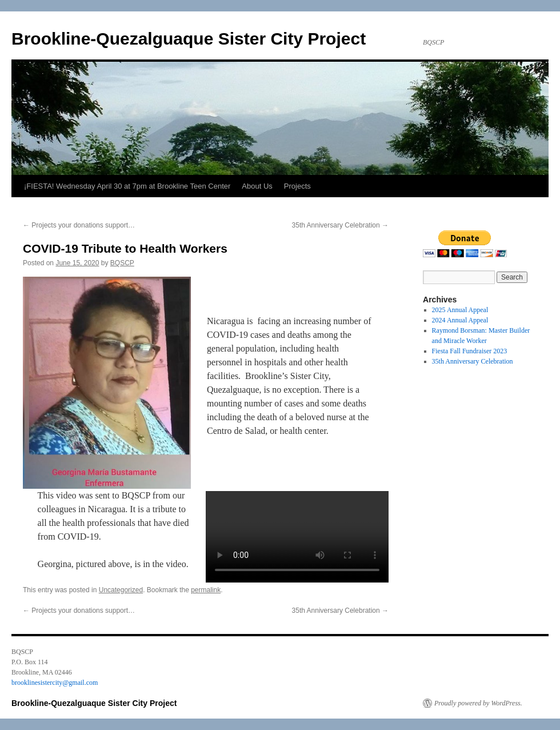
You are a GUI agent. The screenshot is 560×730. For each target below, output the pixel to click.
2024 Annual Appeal (460, 320)
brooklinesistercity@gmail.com (55, 683)
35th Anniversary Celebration (340, 225)
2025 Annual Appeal (460, 310)
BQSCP (122, 263)
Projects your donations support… (79, 225)
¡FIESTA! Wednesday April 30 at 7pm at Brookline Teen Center (127, 186)
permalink (206, 590)
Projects (297, 186)
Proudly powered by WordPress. (478, 703)
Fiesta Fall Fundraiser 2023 (470, 351)
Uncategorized (121, 590)
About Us (257, 186)
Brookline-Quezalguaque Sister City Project (189, 39)
